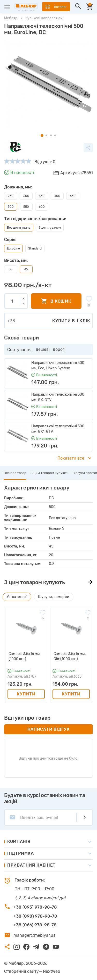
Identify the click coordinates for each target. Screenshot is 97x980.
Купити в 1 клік (71, 321)
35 (11, 269)
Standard (35, 248)
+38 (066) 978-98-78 (35, 925)
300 (26, 196)
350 (42, 196)
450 (73, 196)
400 (57, 196)
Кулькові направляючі (44, 18)
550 (26, 207)
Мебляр (11, 18)
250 (11, 196)
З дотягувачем (50, 228)
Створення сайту (21, 971)
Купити (26, 694)
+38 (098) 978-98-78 (35, 916)
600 (42, 207)
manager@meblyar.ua (35, 935)
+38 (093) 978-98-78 (35, 907)
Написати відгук (49, 729)
